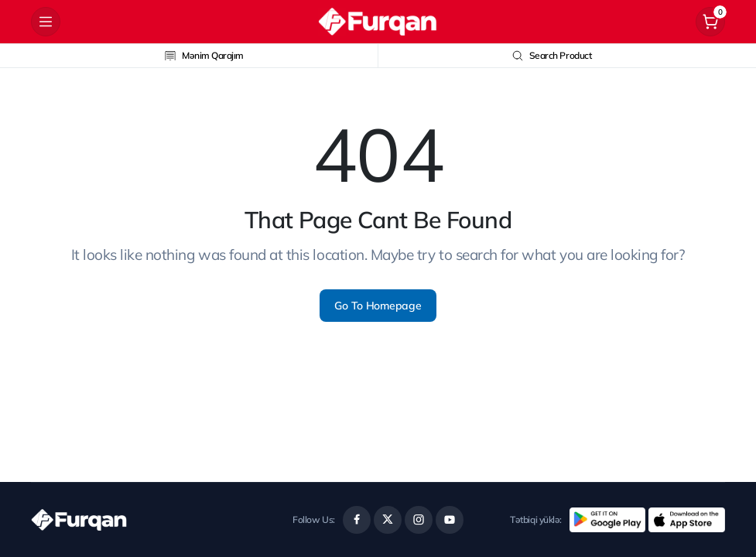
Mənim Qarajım (204, 55)
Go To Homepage (378, 306)
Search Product (552, 55)
